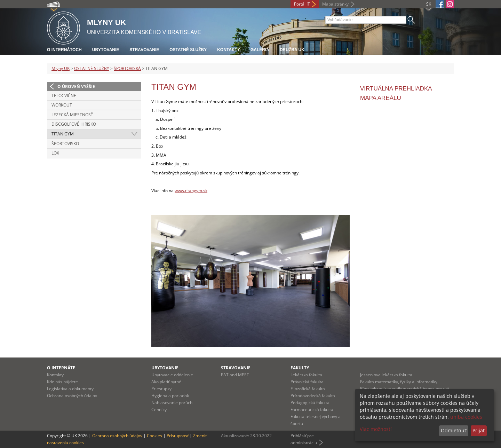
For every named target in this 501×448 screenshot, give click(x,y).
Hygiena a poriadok (170, 396)
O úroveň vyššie (76, 87)
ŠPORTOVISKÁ (127, 68)
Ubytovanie (106, 50)
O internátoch (64, 50)
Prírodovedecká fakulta (313, 396)
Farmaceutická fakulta (312, 410)
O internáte (61, 368)
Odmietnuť (454, 430)
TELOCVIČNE (64, 96)
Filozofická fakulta (308, 389)
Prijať (479, 430)
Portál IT (302, 4)
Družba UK (292, 50)
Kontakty (229, 50)
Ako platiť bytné (166, 382)
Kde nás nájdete (62, 382)
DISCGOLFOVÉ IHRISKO (74, 124)
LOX (55, 153)
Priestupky (161, 389)
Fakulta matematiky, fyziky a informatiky (399, 382)
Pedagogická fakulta (310, 403)
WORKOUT (62, 105)
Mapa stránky (335, 4)
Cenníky (159, 410)
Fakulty (300, 368)
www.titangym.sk (191, 191)
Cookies (154, 436)
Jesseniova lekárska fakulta (386, 375)
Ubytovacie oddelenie (172, 375)
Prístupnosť (178, 436)
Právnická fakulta (307, 382)
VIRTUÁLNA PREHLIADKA (396, 89)
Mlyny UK (61, 68)
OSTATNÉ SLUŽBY (92, 68)
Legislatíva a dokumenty (70, 389)
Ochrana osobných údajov (72, 396)
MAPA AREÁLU (381, 98)
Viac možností (376, 429)
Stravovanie (144, 50)
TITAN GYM (63, 134)
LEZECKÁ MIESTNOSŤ (72, 115)
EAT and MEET (235, 375)
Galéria (260, 50)
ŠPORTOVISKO (65, 144)
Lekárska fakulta (306, 375)
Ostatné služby (188, 50)
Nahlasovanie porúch (172, 403)
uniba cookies (466, 417)
